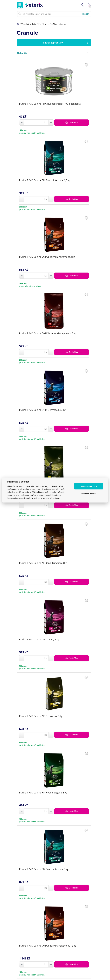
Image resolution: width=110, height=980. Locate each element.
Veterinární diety (29, 24)
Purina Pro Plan (50, 24)
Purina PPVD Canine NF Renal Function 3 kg (43, 563)
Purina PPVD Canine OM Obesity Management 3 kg (47, 257)
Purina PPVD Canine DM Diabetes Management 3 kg (48, 333)
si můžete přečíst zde (50, 498)
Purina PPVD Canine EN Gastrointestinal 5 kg (44, 869)
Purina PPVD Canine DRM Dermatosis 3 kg (42, 410)
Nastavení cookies (89, 494)
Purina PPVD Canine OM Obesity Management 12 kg (48, 946)
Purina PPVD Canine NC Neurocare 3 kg (41, 716)
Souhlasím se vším (89, 486)
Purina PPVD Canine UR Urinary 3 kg (39, 640)
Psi (40, 24)
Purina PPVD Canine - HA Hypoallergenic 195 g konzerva (50, 104)
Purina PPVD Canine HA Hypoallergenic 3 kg (43, 793)
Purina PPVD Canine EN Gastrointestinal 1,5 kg (45, 180)
